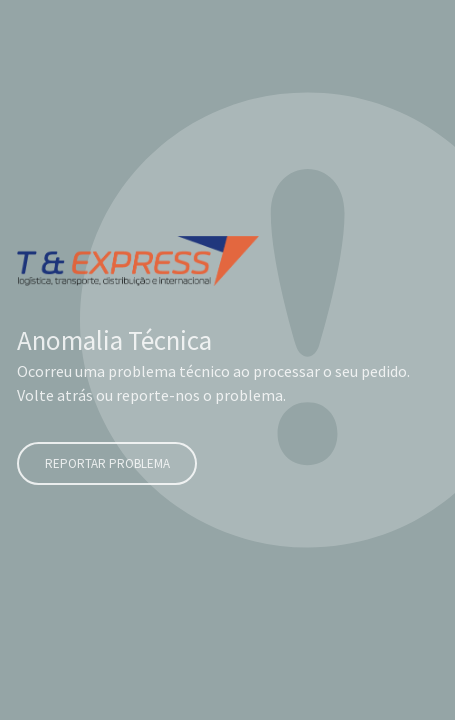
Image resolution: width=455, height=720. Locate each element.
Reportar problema (105, 463)
